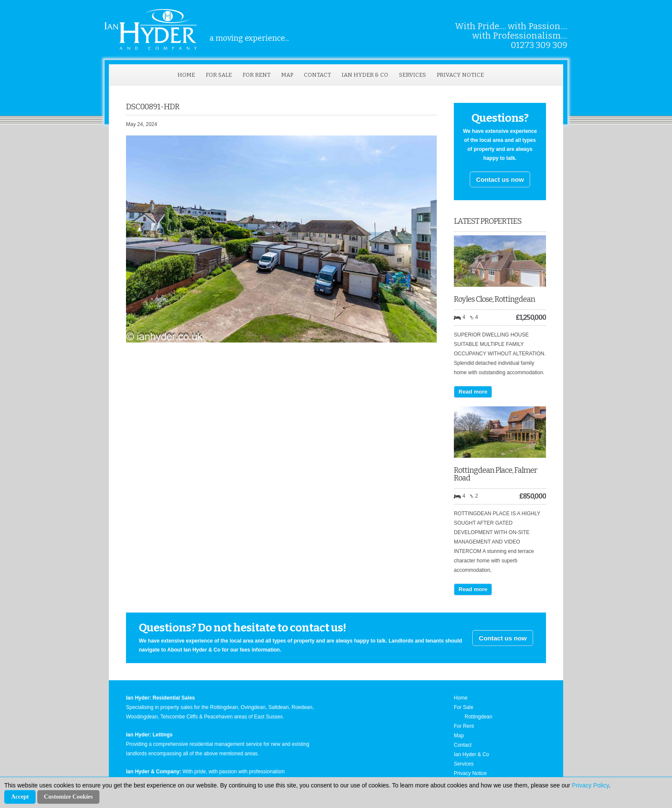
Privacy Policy (590, 785)
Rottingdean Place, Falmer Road (495, 474)
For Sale (219, 75)
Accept (20, 797)
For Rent (256, 75)
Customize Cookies (69, 797)
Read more (473, 392)
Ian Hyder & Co (365, 75)
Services (412, 75)
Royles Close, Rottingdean (494, 299)
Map (287, 75)
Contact (317, 75)
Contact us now (500, 179)
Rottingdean (478, 717)
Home (186, 75)
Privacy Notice (460, 75)
